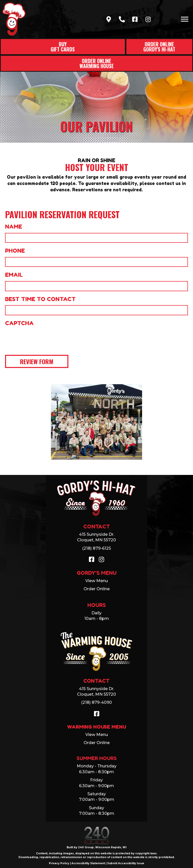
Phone (15, 251)
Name (14, 227)
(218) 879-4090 (96, 702)
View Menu (97, 581)
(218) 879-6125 (96, 548)
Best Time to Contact (40, 299)
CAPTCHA (19, 323)
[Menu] (185, 19)
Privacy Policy (59, 863)
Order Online (97, 589)
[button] (109, 19)
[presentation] (44, 339)
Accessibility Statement (88, 863)
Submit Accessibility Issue (126, 863)
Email (14, 275)
